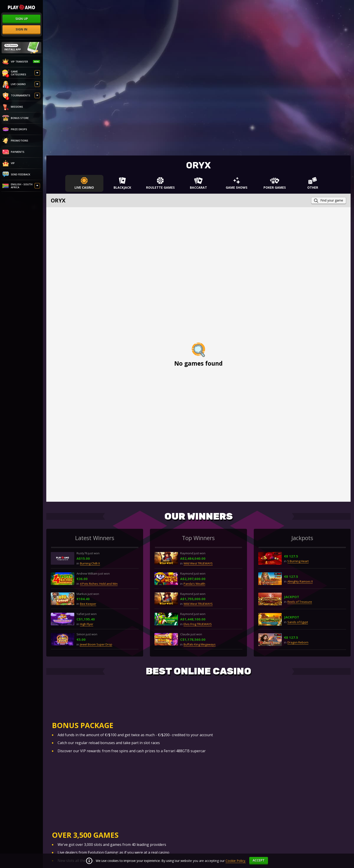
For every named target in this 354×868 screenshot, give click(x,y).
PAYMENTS (13, 152)
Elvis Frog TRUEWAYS (198, 624)
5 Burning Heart (298, 561)
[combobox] (21, 186)
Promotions (15, 141)
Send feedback (16, 174)
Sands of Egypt (298, 622)
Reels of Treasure (300, 602)
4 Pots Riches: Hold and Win (99, 584)
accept (259, 860)
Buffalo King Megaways (200, 644)
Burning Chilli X (90, 563)
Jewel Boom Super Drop (96, 644)
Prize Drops (15, 129)
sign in (21, 29)
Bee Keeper (88, 604)
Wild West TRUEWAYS (198, 563)
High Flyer (87, 624)
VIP (8, 163)
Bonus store (15, 118)
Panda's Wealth (194, 584)
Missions (13, 107)
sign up (22, 19)
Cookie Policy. (236, 861)
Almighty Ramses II (300, 581)
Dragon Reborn (298, 642)
